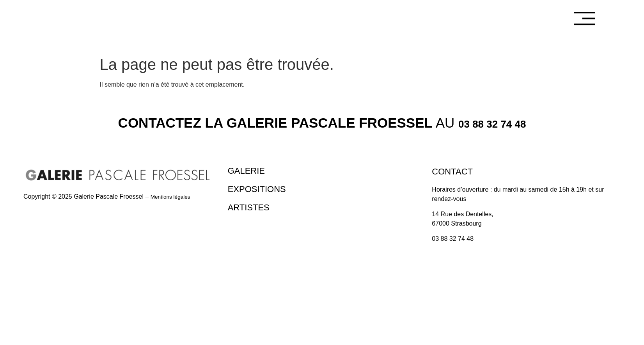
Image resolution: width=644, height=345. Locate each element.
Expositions (261, 188)
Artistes (252, 205)
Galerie (249, 170)
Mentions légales (174, 197)
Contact (455, 171)
